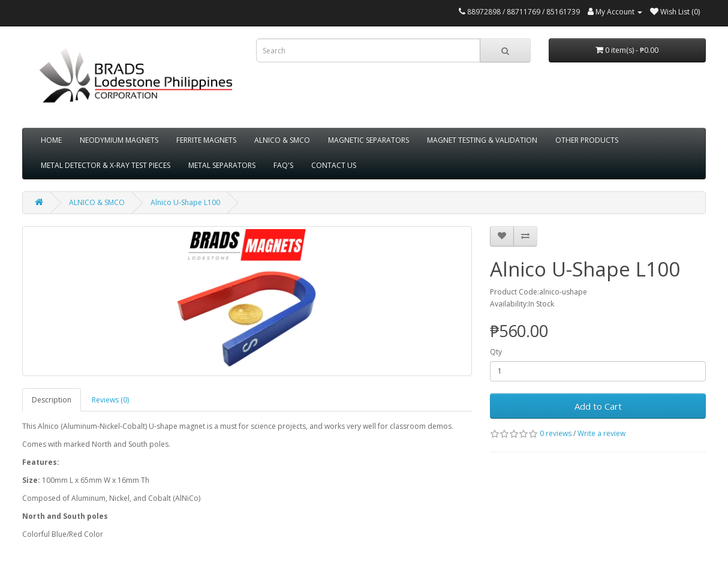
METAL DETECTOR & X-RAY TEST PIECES (106, 165)
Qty (496, 352)
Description (52, 400)
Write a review (601, 433)
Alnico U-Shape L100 (185, 202)
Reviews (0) (110, 400)
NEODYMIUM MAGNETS (119, 140)
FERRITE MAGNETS (206, 140)
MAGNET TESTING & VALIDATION (482, 140)
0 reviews (556, 433)
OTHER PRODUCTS (587, 140)
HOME (51, 140)
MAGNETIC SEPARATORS (368, 140)
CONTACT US (334, 165)
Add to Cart (598, 406)
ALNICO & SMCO (282, 140)
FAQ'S (283, 165)
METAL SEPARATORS (222, 165)
